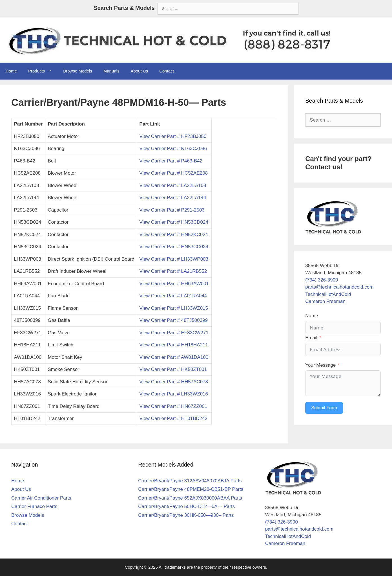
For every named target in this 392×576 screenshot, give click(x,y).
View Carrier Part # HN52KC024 (174, 235)
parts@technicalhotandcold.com (339, 287)
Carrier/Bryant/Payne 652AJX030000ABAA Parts (190, 498)
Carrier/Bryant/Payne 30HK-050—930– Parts (186, 515)
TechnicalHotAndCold (328, 294)
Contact (167, 71)
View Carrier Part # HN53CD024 (174, 222)
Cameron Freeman (325, 301)
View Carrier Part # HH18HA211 (174, 345)
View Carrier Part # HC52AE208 (174, 173)
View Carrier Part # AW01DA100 (174, 357)
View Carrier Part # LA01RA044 (173, 296)
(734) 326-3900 (322, 280)
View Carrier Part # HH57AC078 (174, 382)
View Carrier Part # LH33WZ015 (174, 308)
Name (312, 316)
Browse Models (78, 71)
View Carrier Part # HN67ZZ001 (173, 406)
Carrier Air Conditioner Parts (41, 498)
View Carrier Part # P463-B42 (171, 161)
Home (11, 71)
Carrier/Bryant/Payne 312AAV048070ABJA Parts (190, 481)
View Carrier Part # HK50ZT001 (173, 369)
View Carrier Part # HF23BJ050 (173, 136)
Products (43, 71)
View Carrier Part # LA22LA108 (173, 185)
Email (311, 338)
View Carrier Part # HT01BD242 (174, 418)
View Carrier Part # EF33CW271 (174, 333)
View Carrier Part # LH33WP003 (174, 259)
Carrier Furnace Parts (34, 506)
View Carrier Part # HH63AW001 (174, 284)
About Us (139, 71)
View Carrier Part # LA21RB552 (173, 271)
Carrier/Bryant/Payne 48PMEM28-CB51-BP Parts (191, 489)
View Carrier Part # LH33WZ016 (174, 394)
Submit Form (324, 408)
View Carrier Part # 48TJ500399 (174, 320)
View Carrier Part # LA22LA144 (173, 198)
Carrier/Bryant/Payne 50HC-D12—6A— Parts (186, 506)
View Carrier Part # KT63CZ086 (173, 149)
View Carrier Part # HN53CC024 (174, 247)
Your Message (320, 365)
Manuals (111, 71)
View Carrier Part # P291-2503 (172, 210)
